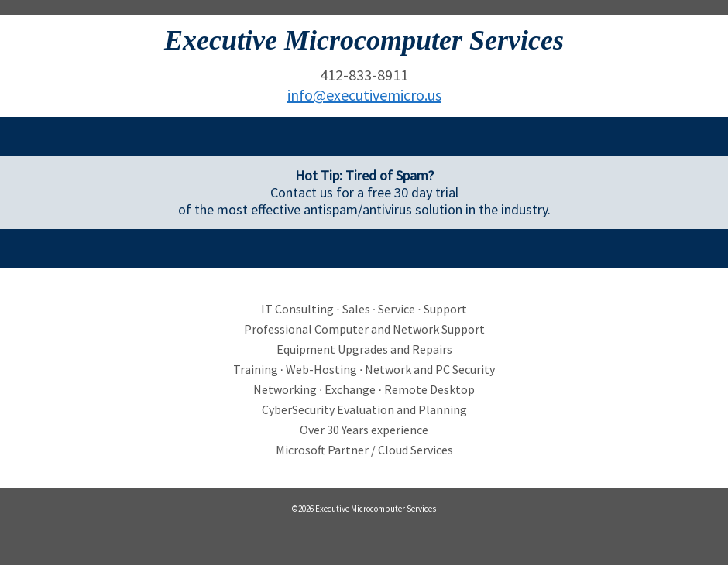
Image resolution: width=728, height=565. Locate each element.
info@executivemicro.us (364, 95)
